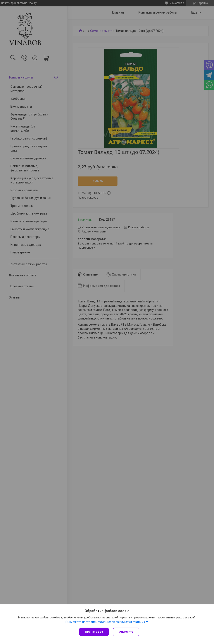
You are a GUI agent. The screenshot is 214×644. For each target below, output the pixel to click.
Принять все (94, 632)
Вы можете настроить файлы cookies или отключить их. (106, 622)
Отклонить (126, 632)
